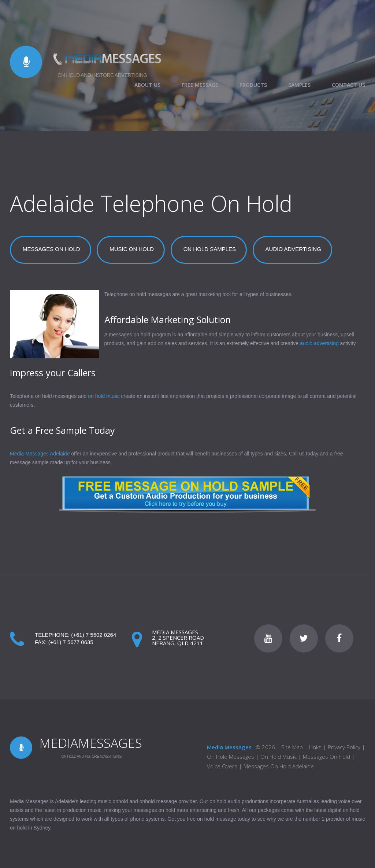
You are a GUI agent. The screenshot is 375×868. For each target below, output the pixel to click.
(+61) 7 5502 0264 (94, 635)
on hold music (104, 396)
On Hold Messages (231, 757)
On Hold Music (279, 757)
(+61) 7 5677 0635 (71, 642)
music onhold (113, 801)
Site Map (292, 747)
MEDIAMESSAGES (91, 743)
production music (82, 810)
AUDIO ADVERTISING (293, 249)
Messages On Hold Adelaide (279, 766)
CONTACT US (348, 85)
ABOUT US (147, 85)
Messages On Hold (327, 757)
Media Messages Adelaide (40, 454)
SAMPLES (299, 85)
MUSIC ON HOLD (132, 249)
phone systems (147, 819)
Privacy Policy (344, 747)
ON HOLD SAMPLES (210, 249)
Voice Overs (222, 766)
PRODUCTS (253, 85)
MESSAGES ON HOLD (51, 249)
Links (315, 747)
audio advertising (319, 343)
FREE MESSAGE (200, 85)
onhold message (158, 801)
